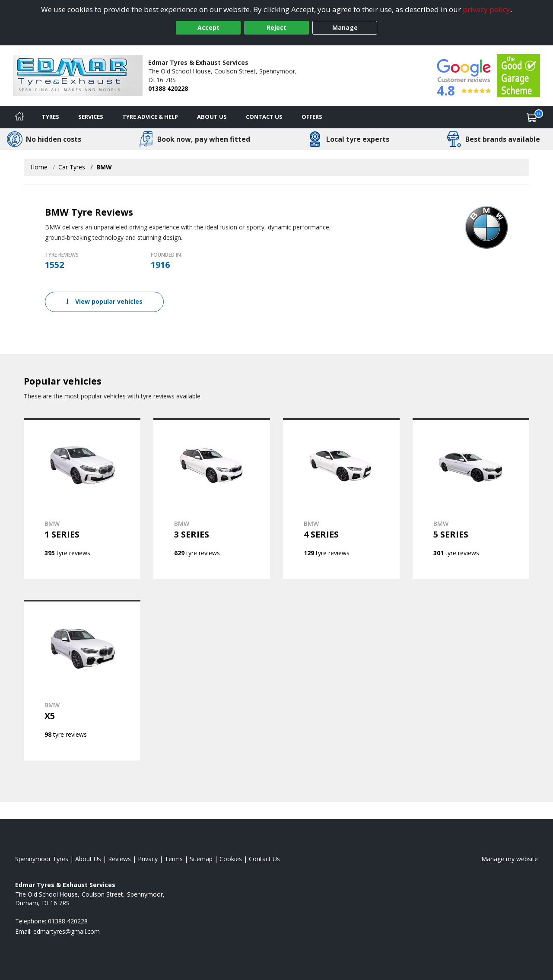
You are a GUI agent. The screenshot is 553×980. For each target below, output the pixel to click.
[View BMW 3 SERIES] (212, 499)
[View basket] (532, 117)
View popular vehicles (104, 301)
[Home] (19, 117)
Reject (276, 27)
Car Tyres (72, 167)
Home (39, 167)
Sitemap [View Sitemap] (201, 859)
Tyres (51, 117)
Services (91, 117)
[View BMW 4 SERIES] (341, 499)
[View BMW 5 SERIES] (471, 499)
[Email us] (67, 931)
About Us (212, 117)
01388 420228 (168, 88)
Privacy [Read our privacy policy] (148, 859)
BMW (104, 167)
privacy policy (486, 9)
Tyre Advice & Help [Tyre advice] (150, 117)
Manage (345, 27)
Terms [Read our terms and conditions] (174, 859)
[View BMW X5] (82, 680)
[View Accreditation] (518, 75)
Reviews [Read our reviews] (119, 859)
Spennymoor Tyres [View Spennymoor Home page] (42, 859)
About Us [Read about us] (88, 859)
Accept (208, 27)
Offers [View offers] (312, 117)
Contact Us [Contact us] (264, 117)
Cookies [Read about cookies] (231, 859)
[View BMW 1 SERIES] (82, 499)
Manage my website (510, 859)
